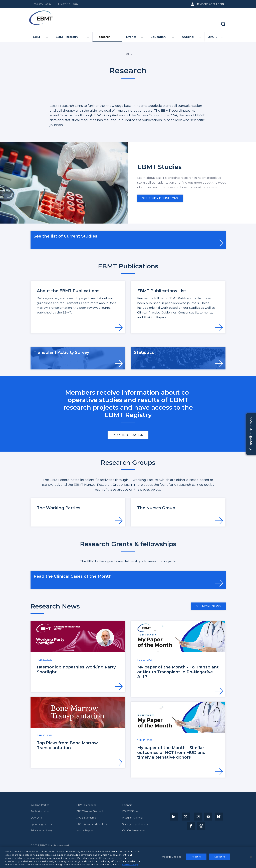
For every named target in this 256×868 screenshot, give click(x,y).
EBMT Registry (72, 38)
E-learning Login (68, 4)
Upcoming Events (41, 824)
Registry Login (42, 4)
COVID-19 (36, 818)
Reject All (196, 857)
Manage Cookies (172, 857)
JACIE (216, 38)
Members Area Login (210, 4)
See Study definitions (160, 198)
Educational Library (42, 831)
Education (163, 38)
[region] (128, 857)
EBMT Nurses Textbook (90, 811)
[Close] (251, 857)
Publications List (40, 811)
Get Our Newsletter (134, 831)
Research (108, 38)
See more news (208, 606)
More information (128, 435)
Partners (127, 805)
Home (128, 54)
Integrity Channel (132, 818)
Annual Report (85, 831)
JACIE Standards (86, 818)
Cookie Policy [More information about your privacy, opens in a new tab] (130, 865)
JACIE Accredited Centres (91, 824)
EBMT (41, 38)
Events (135, 38)
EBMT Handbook (86, 805)
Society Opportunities (135, 824)
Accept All (220, 857)
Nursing (191, 38)
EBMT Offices (130, 811)
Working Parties (40, 805)
